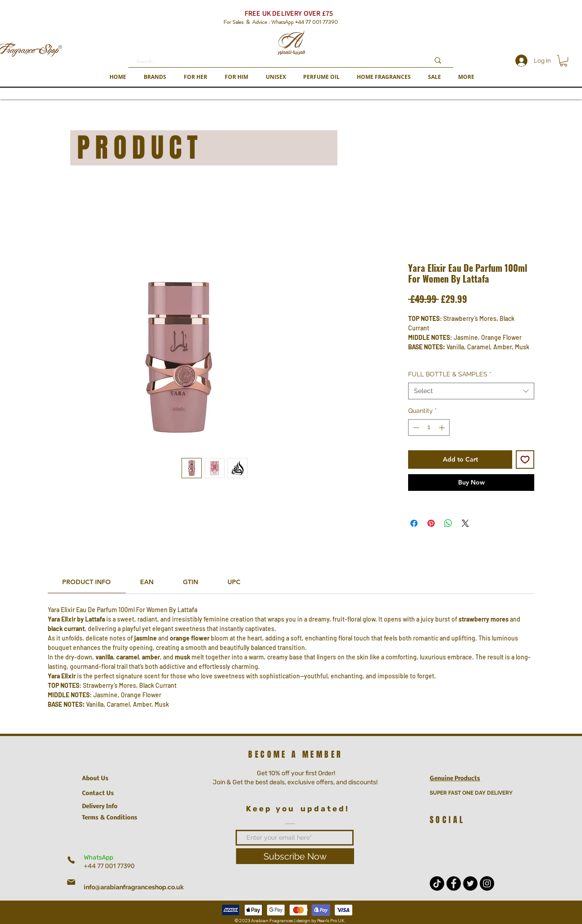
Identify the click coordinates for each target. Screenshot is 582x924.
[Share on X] (465, 523)
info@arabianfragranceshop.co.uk (134, 887)
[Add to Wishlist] (525, 460)
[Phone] (71, 860)
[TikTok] (437, 883)
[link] (86, 582)
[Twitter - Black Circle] (470, 883)
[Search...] (276, 62)
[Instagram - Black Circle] (487, 883)
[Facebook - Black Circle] (454, 883)
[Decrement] (415, 428)
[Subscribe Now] (295, 856)
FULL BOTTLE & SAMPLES (450, 374)
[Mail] (71, 882)
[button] (155, 77)
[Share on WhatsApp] (448, 523)
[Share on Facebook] (414, 523)
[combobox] (471, 391)
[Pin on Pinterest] (431, 523)
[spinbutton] (429, 428)
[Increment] (443, 428)
